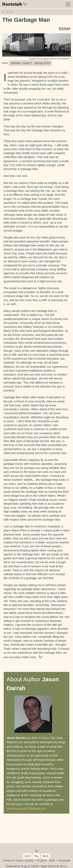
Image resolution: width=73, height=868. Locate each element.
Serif (27, 856)
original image (48, 59)
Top (36, 856)
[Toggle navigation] (68, 4)
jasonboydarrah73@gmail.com (26, 808)
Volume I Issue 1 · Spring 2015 (30, 63)
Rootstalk (15, 4)
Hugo (24, 866)
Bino (63, 866)
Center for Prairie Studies (18, 861)
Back (45, 856)
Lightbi (35, 866)
